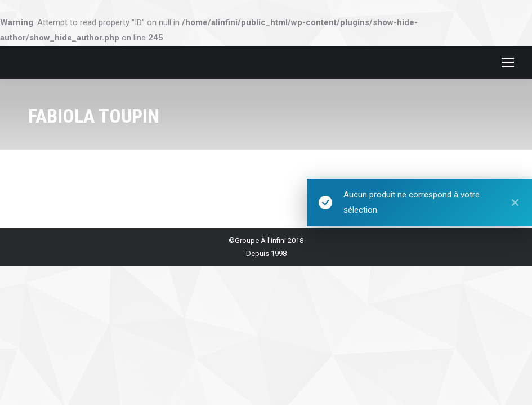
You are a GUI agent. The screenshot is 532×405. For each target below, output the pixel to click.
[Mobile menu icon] (508, 62)
